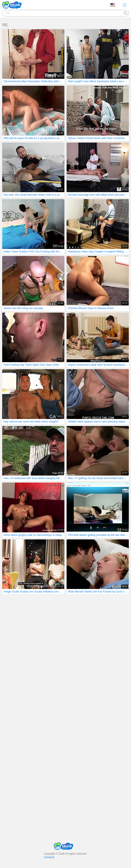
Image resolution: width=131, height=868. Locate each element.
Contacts (49, 857)
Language (113, 5)
